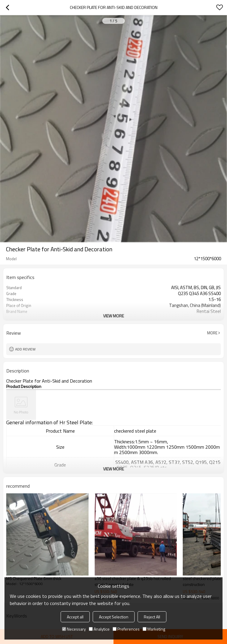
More (212, 333)
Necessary (74, 629)
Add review (25, 349)
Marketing (154, 629)
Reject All (152, 617)
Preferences (126, 629)
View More (113, 316)
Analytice (99, 629)
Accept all (75, 617)
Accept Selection (114, 617)
